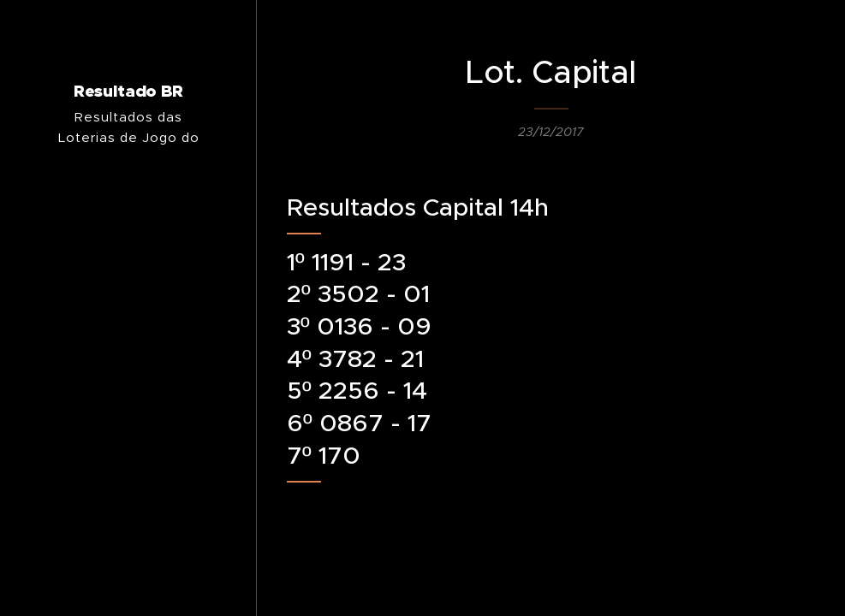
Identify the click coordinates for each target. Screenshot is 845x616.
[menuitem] (128, 375)
